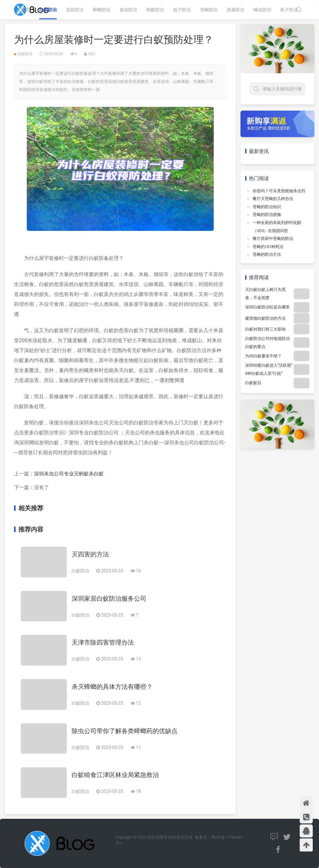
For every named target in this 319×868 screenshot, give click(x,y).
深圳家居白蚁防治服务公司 (109, 599)
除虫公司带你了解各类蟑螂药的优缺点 (125, 731)
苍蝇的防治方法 (267, 254)
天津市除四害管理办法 (103, 642)
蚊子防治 (182, 10)
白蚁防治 (48, 10)
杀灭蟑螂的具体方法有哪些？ (112, 687)
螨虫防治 (262, 10)
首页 (26, 10)
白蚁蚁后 (253, 383)
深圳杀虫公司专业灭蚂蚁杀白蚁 (69, 474)
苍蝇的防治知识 (267, 207)
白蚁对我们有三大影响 (265, 329)
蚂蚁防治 (155, 10)
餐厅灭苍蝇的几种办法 (273, 199)
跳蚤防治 (236, 10)
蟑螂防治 (102, 10)
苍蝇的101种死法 (268, 247)
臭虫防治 (128, 10)
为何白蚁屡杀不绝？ (263, 356)
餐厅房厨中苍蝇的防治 (273, 238)
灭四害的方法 (90, 554)
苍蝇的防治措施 (267, 215)
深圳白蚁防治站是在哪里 (267, 307)
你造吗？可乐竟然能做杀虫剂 (279, 191)
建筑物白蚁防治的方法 (265, 318)
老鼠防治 (75, 10)
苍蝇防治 (209, 10)
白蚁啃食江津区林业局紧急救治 (115, 775)
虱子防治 (289, 10)
